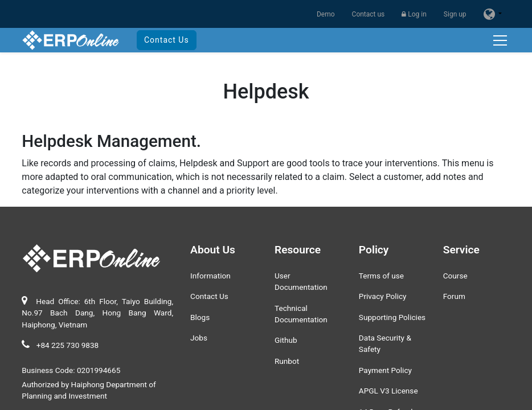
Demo (326, 14)
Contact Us (167, 40)
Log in (414, 14)
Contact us (369, 14)
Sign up (455, 14)
